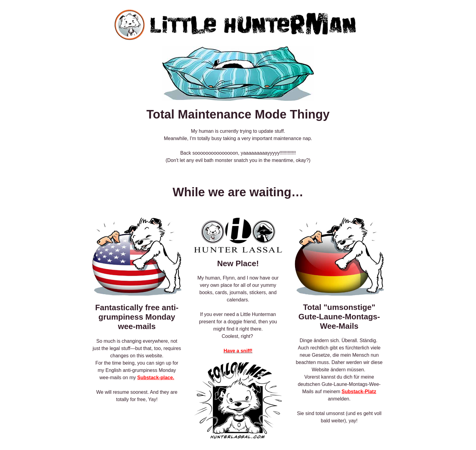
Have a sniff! (238, 351)
